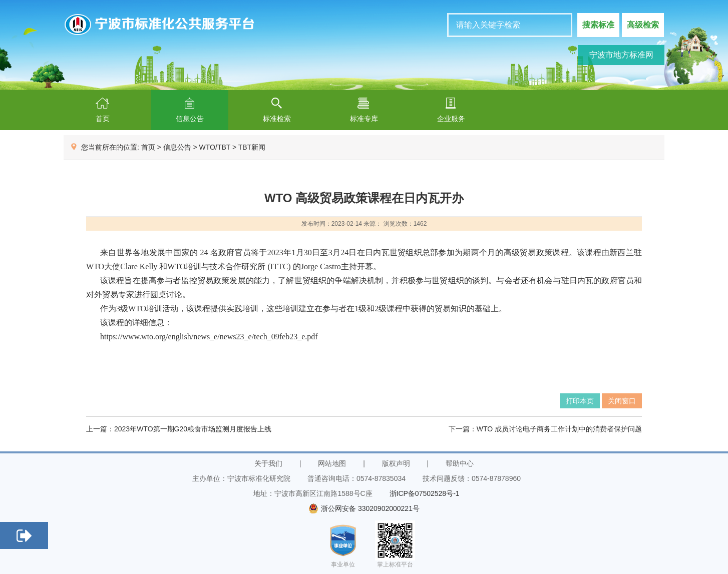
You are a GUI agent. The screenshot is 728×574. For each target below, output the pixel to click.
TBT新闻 (252, 147)
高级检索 (643, 25)
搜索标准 (598, 25)
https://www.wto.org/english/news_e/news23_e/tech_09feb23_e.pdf (209, 337)
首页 (148, 147)
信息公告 (177, 147)
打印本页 (580, 401)
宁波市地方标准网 (621, 55)
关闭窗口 (622, 401)
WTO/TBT (215, 147)
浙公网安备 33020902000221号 (364, 508)
